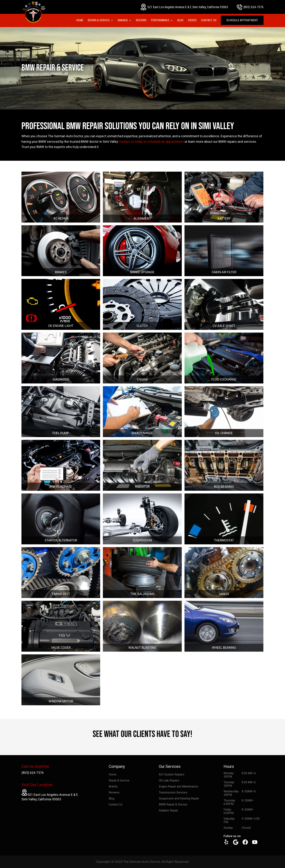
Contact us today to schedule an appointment (151, 142)
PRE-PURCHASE (61, 487)
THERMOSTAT (224, 540)
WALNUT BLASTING (142, 648)
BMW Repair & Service (173, 804)
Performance (160, 21)
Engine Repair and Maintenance (178, 786)
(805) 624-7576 (250, 7)
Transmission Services (173, 792)
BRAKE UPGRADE (142, 272)
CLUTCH (142, 326)
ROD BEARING (224, 487)
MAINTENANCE (142, 433)
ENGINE (142, 379)
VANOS (224, 594)
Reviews (141, 21)
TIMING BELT (61, 594)
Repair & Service (99, 21)
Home (80, 21)
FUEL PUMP (61, 433)
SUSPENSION (142, 540)
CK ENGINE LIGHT (61, 326)
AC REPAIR (61, 219)
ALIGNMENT (142, 219)
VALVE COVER (61, 648)
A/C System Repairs (172, 774)
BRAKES (61, 272)
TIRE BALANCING (142, 594)
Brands (123, 21)
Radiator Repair (168, 810)
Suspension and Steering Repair (179, 798)
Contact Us (209, 21)
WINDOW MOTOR (61, 701)
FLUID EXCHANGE (224, 379)
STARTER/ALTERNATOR (61, 540)
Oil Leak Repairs (169, 780)
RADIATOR (142, 487)
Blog (180, 21)
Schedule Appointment (242, 20)
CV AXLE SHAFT (224, 326)
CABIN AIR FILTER (224, 272)
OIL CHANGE (224, 433)
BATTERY (224, 219)
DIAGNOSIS (61, 379)
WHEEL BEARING (224, 648)
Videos (192, 21)
